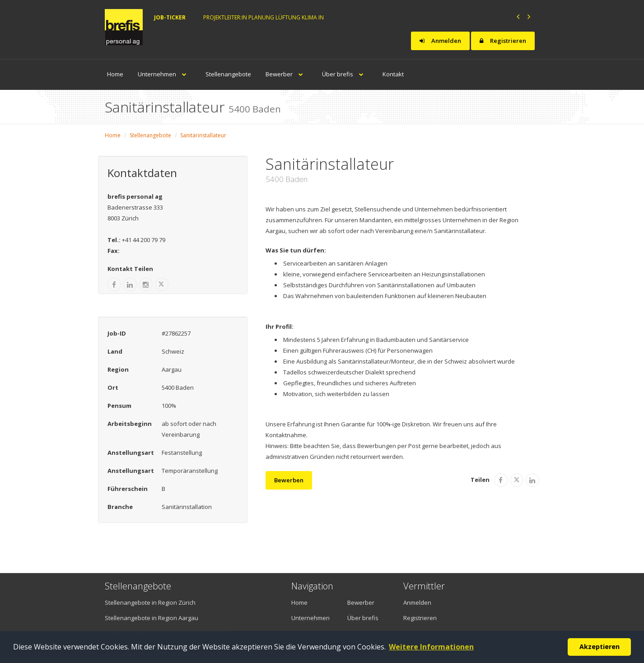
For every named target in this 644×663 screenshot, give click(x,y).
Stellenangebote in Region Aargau (152, 618)
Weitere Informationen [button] (431, 647)
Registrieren (503, 41)
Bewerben (289, 480)
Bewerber (287, 74)
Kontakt (393, 74)
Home (115, 74)
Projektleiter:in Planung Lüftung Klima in (264, 17)
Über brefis (345, 74)
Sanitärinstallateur (203, 135)
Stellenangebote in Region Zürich (150, 602)
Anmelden (440, 41)
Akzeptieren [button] (600, 647)
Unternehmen (164, 74)
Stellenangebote (228, 74)
